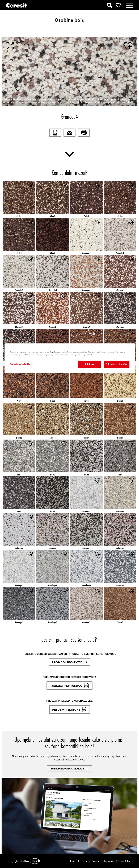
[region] (70, 358)
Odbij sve (90, 364)
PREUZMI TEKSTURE (70, 709)
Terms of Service (79, 861)
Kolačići (96, 861)
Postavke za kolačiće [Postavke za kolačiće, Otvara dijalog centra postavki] (20, 364)
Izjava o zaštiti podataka (117, 861)
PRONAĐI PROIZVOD (69, 662)
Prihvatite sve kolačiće (117, 364)
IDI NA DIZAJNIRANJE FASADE (70, 769)
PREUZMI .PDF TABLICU (69, 686)
